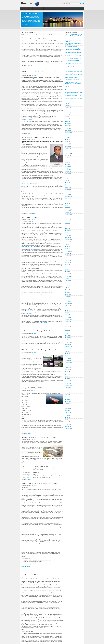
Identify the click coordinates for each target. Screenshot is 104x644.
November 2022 (68, 172)
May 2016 (67, 311)
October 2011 (67, 409)
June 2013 (67, 373)
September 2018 (68, 261)
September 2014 (68, 346)
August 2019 (67, 241)
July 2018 (67, 264)
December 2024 (68, 127)
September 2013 (68, 368)
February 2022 (68, 188)
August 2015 (67, 327)
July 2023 (67, 157)
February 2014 (68, 359)
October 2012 (67, 387)
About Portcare (29, 8)
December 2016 (68, 298)
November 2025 (68, 107)
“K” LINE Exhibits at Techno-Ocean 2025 (72, 79)
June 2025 (67, 116)
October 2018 (67, 259)
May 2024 (67, 140)
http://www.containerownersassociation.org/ (29, 247)
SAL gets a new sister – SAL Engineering (32, 575)
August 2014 (67, 348)
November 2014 (68, 343)
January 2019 (67, 254)
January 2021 (67, 211)
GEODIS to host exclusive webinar (71, 46)
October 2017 (67, 280)
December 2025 (68, 106)
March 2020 (67, 229)
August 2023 (67, 156)
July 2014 (67, 350)
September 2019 (68, 239)
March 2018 (67, 271)
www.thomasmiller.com (26, 566)
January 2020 (67, 232)
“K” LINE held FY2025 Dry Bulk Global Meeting (73, 59)
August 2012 (67, 391)
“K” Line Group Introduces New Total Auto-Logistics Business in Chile (40, 350)
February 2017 (68, 295)
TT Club (30, 327)
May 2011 (67, 418)
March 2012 (67, 400)
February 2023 (68, 166)
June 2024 (67, 138)
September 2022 (68, 175)
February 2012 (68, 402)
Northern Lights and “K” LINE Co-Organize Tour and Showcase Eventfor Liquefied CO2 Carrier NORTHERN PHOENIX (73, 36)
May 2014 (67, 353)
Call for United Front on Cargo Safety (31, 217)
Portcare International (31, 3)
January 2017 (67, 296)
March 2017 (67, 293)
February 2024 (68, 145)
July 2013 (67, 371)
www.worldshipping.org (43, 323)
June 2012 (67, 394)
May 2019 (67, 246)
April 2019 (67, 248)
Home (23, 8)
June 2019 (67, 245)
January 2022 (67, 189)
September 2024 (68, 132)
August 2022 (67, 177)
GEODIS (30, 133)
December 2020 (68, 213)
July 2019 (67, 243)
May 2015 (67, 332)
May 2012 (67, 396)
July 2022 (67, 179)
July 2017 (67, 286)
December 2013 (68, 362)
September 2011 (68, 410)
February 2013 (68, 380)
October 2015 (67, 323)
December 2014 (68, 341)
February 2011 (68, 423)
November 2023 (68, 150)
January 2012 (67, 403)
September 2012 (68, 389)
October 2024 (67, 131)
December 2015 (68, 320)
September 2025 (68, 111)
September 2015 (68, 325)
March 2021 (67, 207)
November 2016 (68, 300)
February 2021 (68, 209)
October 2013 (67, 366)
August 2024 (67, 134)
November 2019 (68, 236)
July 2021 (67, 200)
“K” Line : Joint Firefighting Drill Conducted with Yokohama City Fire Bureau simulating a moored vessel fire (74, 92)
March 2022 (67, 186)
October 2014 (67, 345)
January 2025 (67, 125)
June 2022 (67, 181)
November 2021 (68, 193)
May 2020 (67, 225)
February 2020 (68, 230)
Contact (41, 8)
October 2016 (67, 302)
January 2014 (67, 361)
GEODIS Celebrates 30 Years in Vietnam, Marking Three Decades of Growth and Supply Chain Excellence (73, 40)
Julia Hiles (34, 37)
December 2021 (68, 191)
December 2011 (68, 405)
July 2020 (67, 222)
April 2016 (67, 312)
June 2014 (67, 352)
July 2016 (67, 307)
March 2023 (67, 164)
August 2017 (67, 284)
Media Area (36, 8)
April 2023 (67, 163)
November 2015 (68, 321)
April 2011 (67, 419)
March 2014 (67, 357)
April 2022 (67, 184)
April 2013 (67, 377)
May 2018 (67, 268)
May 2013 (67, 375)
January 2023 (67, 168)
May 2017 (67, 289)
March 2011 (67, 421)
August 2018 (67, 263)
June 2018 (67, 266)
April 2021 (67, 205)
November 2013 (68, 364)
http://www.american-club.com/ (46, 211)
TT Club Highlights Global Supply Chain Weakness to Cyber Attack (39, 483)
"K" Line (30, 68)
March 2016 (67, 314)
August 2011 (67, 412)
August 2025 (67, 113)
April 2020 (67, 227)
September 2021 (68, 197)
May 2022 (67, 182)
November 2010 (68, 425)
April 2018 (67, 270)
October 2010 (67, 427)
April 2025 (67, 120)
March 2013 (67, 378)
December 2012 (68, 384)
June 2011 (67, 416)
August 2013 (67, 369)
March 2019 (67, 250)
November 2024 (68, 129)
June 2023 (67, 159)
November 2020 (68, 214)
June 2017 (67, 287)
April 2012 (67, 398)
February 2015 (68, 337)
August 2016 (67, 305)
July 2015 (67, 328)
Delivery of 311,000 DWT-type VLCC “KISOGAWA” (35, 388)
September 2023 (68, 154)
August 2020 (67, 220)
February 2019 (68, 252)
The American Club (32, 213)
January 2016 (67, 318)
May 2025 (67, 118)
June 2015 (67, 330)
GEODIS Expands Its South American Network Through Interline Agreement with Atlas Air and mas (73, 88)
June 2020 (67, 223)
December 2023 (68, 148)
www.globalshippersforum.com (36, 306)
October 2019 (67, 238)
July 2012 (67, 393)
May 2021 (67, 204)
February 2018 (68, 273)
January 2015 (67, 339)
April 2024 (67, 141)
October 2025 (67, 109)
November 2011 (68, 407)
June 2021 (67, 202)
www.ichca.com (29, 313)
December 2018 (68, 255)
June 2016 (67, 309)
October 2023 (67, 152)
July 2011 (67, 414)
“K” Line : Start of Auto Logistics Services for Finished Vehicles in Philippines (42, 35)
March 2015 (67, 336)
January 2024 (67, 147)
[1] (43, 233)
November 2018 (68, 257)
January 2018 (67, 275)
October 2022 (67, 173)
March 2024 (67, 143)
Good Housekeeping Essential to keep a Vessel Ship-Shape (37, 137)
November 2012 (68, 386)
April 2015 (67, 334)
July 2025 (67, 115)
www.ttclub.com (41, 318)
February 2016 (68, 316)
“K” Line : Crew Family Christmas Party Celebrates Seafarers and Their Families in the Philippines (73, 50)
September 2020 (68, 218)
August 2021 (67, 198)
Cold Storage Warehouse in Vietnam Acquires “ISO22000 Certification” (40, 437)
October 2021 (67, 195)
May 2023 (67, 161)
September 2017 (68, 282)
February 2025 (68, 123)
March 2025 (67, 122)
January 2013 (67, 382)
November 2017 (68, 279)
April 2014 (67, 355)
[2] (50, 264)
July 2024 (67, 136)
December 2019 (68, 234)
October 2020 (67, 216)
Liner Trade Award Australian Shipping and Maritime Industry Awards (40, 331)
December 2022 (68, 170)
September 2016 (68, 304)
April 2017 (67, 291)
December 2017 (68, 277)
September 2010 (68, 428)
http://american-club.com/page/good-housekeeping (30, 183)
